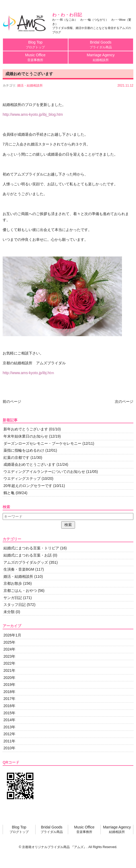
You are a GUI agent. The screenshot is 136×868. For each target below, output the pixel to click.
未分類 (9, 612)
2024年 (9, 649)
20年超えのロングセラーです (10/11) (34, 486)
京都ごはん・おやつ (20, 591)
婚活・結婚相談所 (30, 85)
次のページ (124, 401)
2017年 (9, 699)
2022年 (9, 663)
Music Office (35, 57)
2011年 (9, 741)
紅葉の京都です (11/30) (23, 457)
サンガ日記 (13, 598)
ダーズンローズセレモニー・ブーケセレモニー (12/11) (49, 443)
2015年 (9, 713)
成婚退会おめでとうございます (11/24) (36, 464)
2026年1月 (12, 635)
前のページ (12, 401)
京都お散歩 (13, 583)
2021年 (9, 670)
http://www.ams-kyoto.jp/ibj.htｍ (28, 373)
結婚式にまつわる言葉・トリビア (31, 548)
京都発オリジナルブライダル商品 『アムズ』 (54, 847)
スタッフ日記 (15, 605)
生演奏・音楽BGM (19, 569)
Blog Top (35, 45)
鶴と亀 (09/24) (15, 493)
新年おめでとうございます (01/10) (32, 429)
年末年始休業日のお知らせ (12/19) (32, 436)
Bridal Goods (101, 45)
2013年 (9, 727)
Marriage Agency (101, 57)
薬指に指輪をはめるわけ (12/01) (30, 450)
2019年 (9, 685)
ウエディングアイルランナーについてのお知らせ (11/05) (51, 472)
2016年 (9, 706)
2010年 (9, 748)
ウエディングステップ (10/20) (28, 478)
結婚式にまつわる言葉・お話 (28, 555)
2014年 (9, 720)
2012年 (9, 734)
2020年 (9, 678)
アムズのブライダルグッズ (26, 562)
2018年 (9, 692)
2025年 (9, 642)
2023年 (9, 656)
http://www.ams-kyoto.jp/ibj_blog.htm (33, 114)
